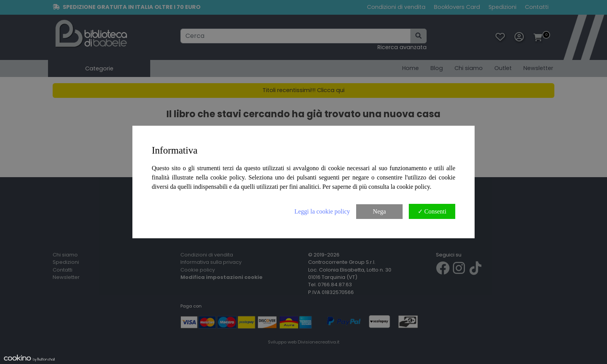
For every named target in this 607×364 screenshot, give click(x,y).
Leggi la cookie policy (322, 211)
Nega (379, 211)
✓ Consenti (432, 211)
